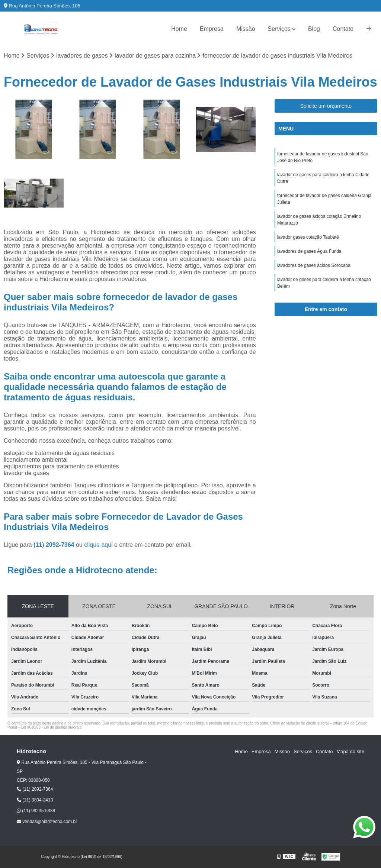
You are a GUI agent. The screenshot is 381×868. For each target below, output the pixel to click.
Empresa (212, 29)
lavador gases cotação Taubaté (308, 237)
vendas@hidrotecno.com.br (47, 822)
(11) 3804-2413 (35, 800)
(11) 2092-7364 (55, 545)
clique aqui (98, 545)
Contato (343, 29)
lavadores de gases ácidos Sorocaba (314, 265)
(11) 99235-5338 (36, 811)
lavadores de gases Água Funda (309, 251)
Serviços (279, 29)
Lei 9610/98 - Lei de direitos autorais (51, 727)
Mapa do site (350, 751)
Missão (246, 29)
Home (179, 29)
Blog (314, 29)
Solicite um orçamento (326, 106)
